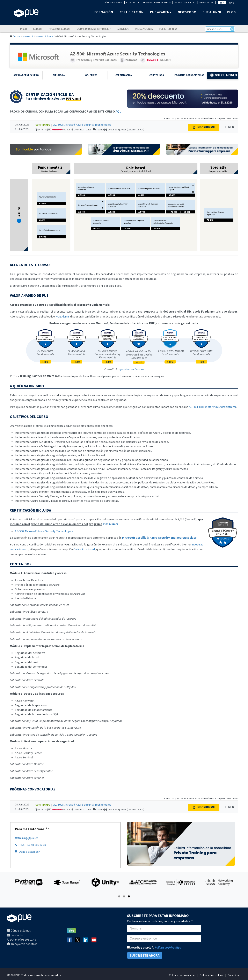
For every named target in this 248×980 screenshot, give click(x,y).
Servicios (123, 29)
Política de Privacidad (168, 948)
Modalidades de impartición (94, 29)
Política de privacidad (182, 975)
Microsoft (28, 36)
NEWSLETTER (206, 2)
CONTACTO (133, 2)
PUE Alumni (74, 99)
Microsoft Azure (44, 36)
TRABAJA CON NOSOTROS (157, 2)
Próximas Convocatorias (189, 75)
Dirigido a (59, 75)
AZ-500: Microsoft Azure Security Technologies (82, 125)
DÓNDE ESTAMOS (113, 2)
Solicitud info (168, 29)
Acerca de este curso (26, 75)
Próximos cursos (59, 29)
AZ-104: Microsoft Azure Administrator (213, 407)
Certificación (124, 75)
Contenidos (157, 75)
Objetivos (91, 75)
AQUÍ (119, 112)
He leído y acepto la (154, 948)
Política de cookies (212, 975)
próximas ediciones (132, 369)
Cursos (38, 29)
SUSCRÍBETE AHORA (145, 955)
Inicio (24, 29)
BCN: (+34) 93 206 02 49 (30, 845)
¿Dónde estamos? (27, 852)
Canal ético (234, 975)
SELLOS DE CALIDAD (185, 2)
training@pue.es (27, 838)
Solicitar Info (224, 75)
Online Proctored (84, 549)
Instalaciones (144, 29)
